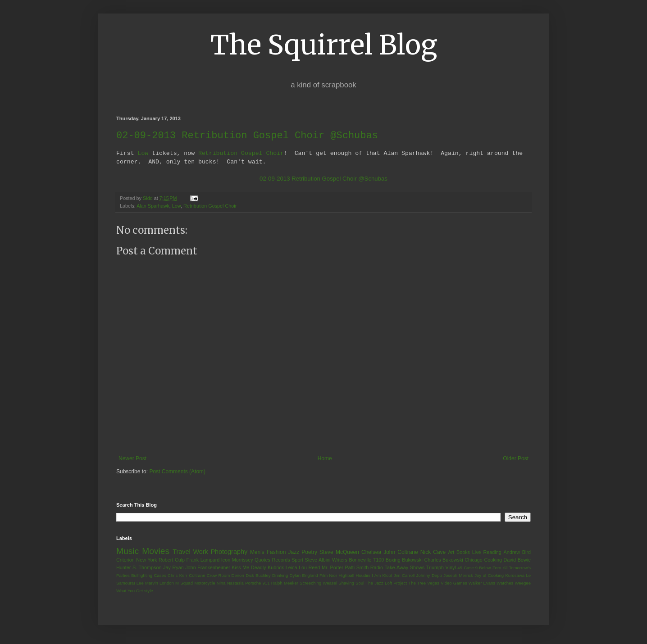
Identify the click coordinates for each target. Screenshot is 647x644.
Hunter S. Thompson (139, 568)
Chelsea (371, 553)
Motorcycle (205, 583)
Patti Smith (357, 568)
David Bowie (517, 560)
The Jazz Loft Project (386, 583)
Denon (238, 576)
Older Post (516, 459)
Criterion (125, 560)
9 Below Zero (488, 568)
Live (477, 553)
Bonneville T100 (366, 560)
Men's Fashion (268, 553)
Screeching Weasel (318, 583)
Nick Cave (433, 553)
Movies (156, 551)
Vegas (433, 583)
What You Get (130, 591)
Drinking (280, 576)
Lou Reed (309, 568)
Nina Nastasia (230, 583)
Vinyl (450, 568)
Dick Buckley (258, 576)
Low (143, 154)
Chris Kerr (178, 576)
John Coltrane (401, 553)
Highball (346, 576)
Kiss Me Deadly (249, 568)
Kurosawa (515, 576)
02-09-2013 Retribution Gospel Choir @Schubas (323, 179)
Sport (297, 560)
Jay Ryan (173, 568)
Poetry (309, 553)
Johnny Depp (429, 576)
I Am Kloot (382, 576)
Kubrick (276, 568)
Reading (492, 553)
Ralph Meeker (285, 583)
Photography (229, 552)
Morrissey (243, 560)
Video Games (454, 583)
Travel (181, 552)
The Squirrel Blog (324, 45)
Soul (360, 583)
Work (200, 552)
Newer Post (132, 459)
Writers (340, 560)
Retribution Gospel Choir (241, 154)
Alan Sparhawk (153, 206)
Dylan (295, 576)
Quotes (262, 560)
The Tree (417, 583)
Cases (160, 576)
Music (128, 551)
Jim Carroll (404, 576)
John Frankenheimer (208, 568)
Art (451, 553)
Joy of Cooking (489, 576)
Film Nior (328, 576)
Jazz (294, 553)
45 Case (465, 568)
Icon (226, 560)
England (310, 576)
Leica (292, 568)
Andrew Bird (517, 553)
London (167, 583)
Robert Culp (172, 560)
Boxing (393, 560)
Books (463, 553)
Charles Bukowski (443, 560)
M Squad (184, 583)
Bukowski (412, 560)
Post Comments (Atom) (177, 472)
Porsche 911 (257, 583)
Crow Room (218, 576)
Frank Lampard (203, 560)
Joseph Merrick (458, 576)
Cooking (493, 560)
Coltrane (197, 576)
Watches (505, 583)
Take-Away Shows (405, 568)
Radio (377, 568)
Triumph (435, 568)
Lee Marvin (147, 583)
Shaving (346, 583)
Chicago (474, 560)
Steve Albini (318, 560)
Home (325, 459)
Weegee (523, 583)
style (149, 591)
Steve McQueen (339, 553)
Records (281, 560)
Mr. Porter (333, 568)
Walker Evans (482, 583)
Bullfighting (142, 576)
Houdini (363, 576)
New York (146, 560)
